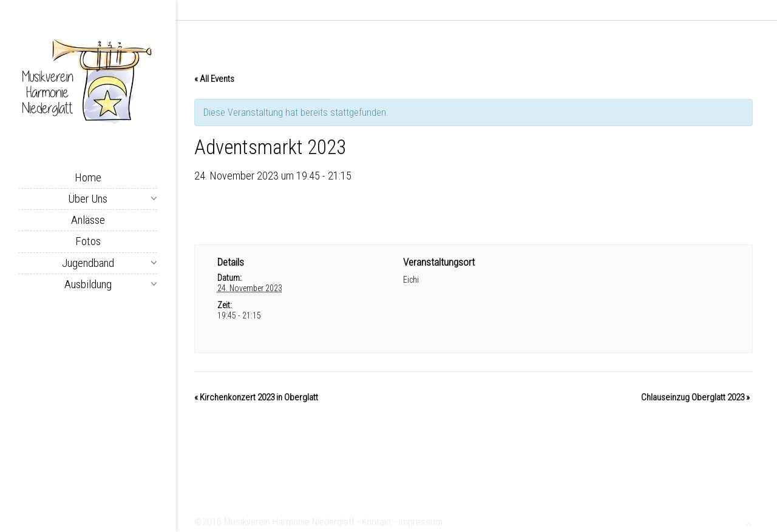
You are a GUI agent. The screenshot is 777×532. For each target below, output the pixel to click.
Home (88, 177)
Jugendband (88, 263)
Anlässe (88, 220)
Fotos (88, 241)
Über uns (88, 199)
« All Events (214, 82)
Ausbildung (88, 284)
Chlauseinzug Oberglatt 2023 (695, 400)
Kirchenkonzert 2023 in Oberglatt (256, 400)
